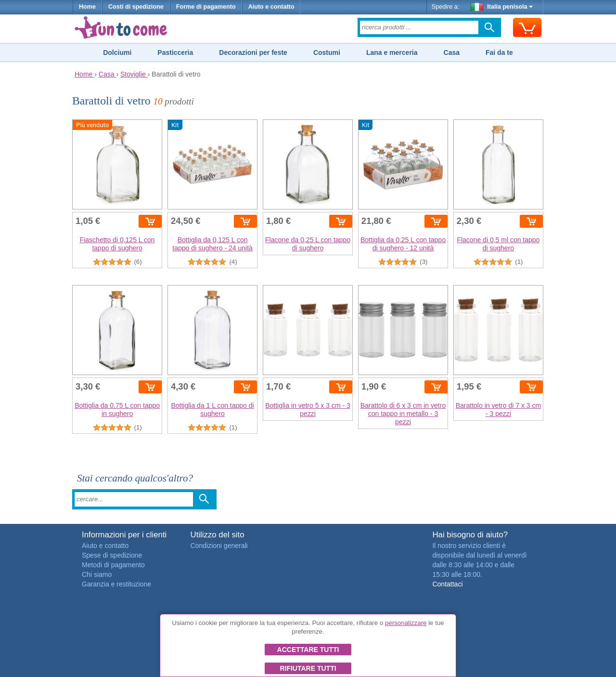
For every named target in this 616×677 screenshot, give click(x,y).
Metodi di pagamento (113, 565)
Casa (452, 52)
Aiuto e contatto (271, 7)
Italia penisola (502, 7)
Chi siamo (97, 574)
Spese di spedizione (112, 555)
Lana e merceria (392, 52)
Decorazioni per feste (253, 52)
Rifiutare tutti (308, 668)
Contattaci (447, 584)
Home (87, 7)
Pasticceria (175, 52)
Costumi (327, 52)
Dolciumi (117, 52)
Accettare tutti (308, 650)
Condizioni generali (219, 546)
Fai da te (499, 52)
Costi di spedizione (136, 7)
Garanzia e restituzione (116, 584)
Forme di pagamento (206, 7)
